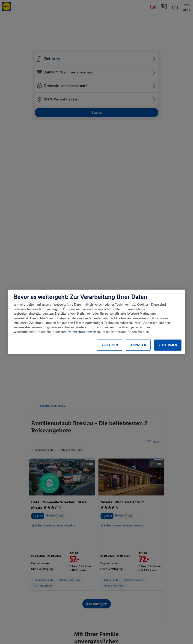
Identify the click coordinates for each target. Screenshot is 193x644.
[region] (97, 322)
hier (145, 332)
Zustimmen (168, 345)
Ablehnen (110, 345)
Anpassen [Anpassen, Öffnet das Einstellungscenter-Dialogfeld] (138, 345)
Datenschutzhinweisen (84, 332)
